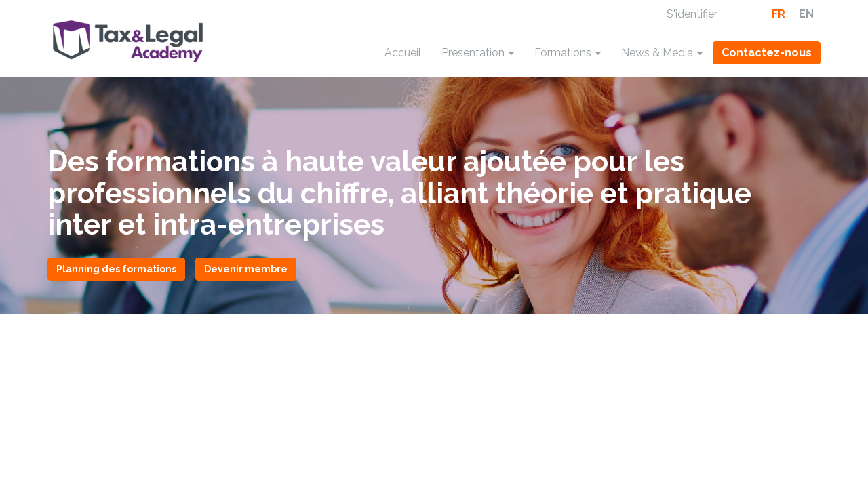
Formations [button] (568, 53)
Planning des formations (116, 269)
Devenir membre (246, 269)
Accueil (403, 53)
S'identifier (692, 14)
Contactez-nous (767, 53)
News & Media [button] (662, 53)
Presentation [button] (478, 53)
